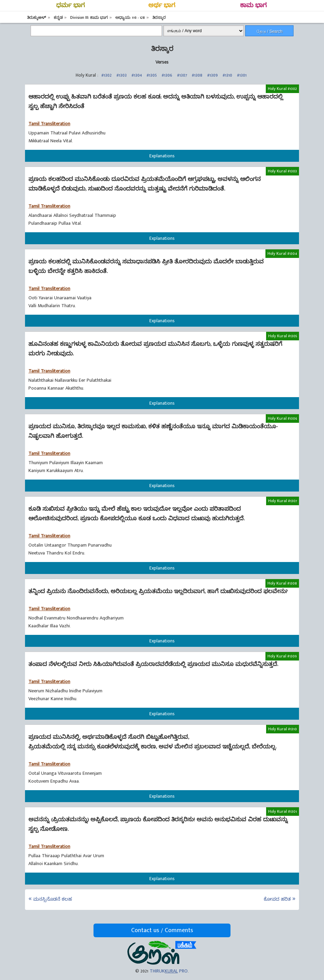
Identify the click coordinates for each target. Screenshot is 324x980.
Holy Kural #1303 (282, 171)
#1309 (213, 75)
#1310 (227, 75)
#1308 (197, 75)
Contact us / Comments (162, 930)
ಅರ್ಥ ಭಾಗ (162, 5)
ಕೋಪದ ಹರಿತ (277, 899)
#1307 (182, 75)
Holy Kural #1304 (282, 253)
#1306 (167, 75)
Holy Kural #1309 (282, 656)
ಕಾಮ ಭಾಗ (253, 5)
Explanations (162, 156)
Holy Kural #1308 (282, 583)
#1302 (107, 75)
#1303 (122, 75)
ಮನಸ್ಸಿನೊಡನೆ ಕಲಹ (53, 899)
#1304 (137, 75)
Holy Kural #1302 (282, 89)
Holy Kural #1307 (283, 501)
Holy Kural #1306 (282, 418)
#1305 (152, 75)
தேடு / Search (270, 31)
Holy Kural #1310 (283, 729)
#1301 (242, 75)
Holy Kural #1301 (283, 811)
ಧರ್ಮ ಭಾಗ (71, 5)
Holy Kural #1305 (283, 336)
